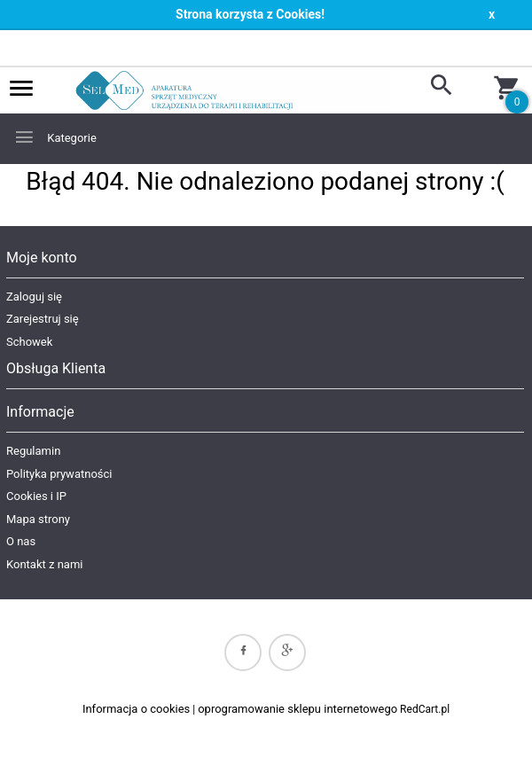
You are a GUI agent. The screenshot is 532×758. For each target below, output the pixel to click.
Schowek (29, 342)
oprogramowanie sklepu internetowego (297, 709)
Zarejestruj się (43, 319)
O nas (21, 541)
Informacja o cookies (136, 709)
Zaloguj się (34, 297)
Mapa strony (38, 519)
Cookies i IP (36, 496)
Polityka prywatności (59, 474)
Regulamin (33, 451)
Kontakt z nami (44, 564)
